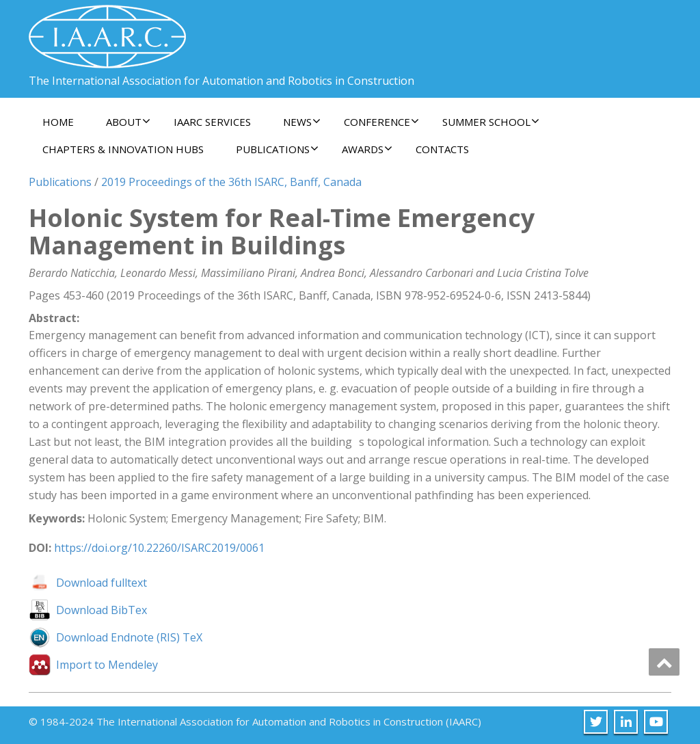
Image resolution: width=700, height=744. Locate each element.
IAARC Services (212, 122)
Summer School (491, 122)
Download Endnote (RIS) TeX (129, 637)
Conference (381, 122)
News (302, 122)
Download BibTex (102, 610)
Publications (277, 149)
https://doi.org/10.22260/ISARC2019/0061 (159, 548)
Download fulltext (102, 583)
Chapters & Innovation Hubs (123, 149)
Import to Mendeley (107, 665)
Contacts (442, 149)
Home (58, 122)
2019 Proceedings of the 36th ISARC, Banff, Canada (231, 182)
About (128, 122)
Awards (367, 149)
